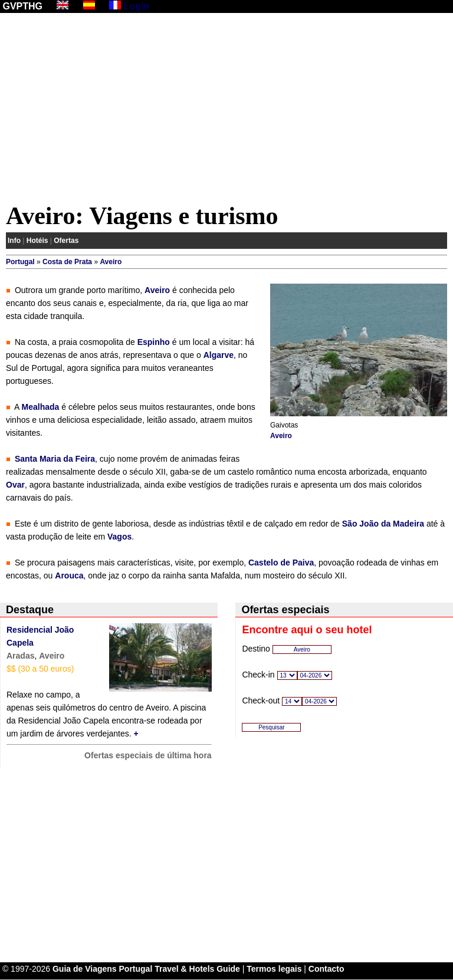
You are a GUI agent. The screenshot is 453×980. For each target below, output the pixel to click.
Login (137, 6)
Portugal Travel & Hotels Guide (180, 969)
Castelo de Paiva (281, 563)
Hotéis (37, 241)
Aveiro (111, 262)
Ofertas (66, 241)
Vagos (119, 537)
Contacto (326, 969)
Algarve (219, 355)
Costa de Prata (67, 262)
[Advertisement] (226, 110)
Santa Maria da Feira (55, 459)
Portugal (20, 262)
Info (14, 241)
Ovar (15, 485)
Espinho (154, 342)
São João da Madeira (383, 524)
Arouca (69, 575)
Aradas (20, 656)
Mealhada (41, 407)
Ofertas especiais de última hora (148, 755)
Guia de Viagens (85, 969)
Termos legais (274, 969)
